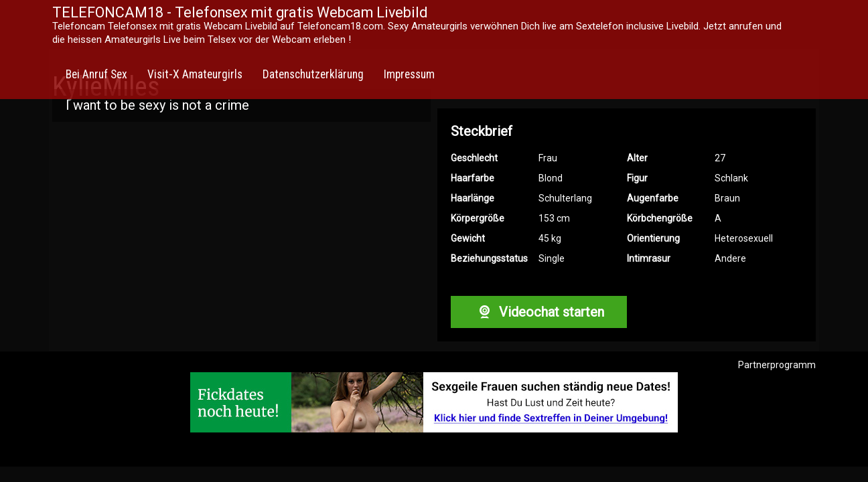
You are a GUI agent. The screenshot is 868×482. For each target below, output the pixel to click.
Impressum (409, 74)
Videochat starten (538, 312)
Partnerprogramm (777, 365)
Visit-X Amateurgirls (195, 74)
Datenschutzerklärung (313, 74)
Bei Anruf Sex (96, 74)
